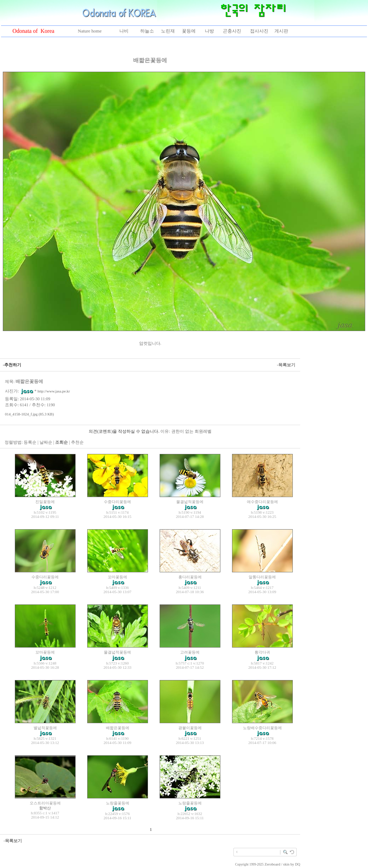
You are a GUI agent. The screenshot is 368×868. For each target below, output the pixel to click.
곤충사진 (232, 31)
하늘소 (147, 31)
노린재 (168, 31)
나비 (124, 31)
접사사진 (259, 31)
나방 (209, 31)
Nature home (90, 31)
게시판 (281, 31)
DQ (298, 864)
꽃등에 (189, 31)
